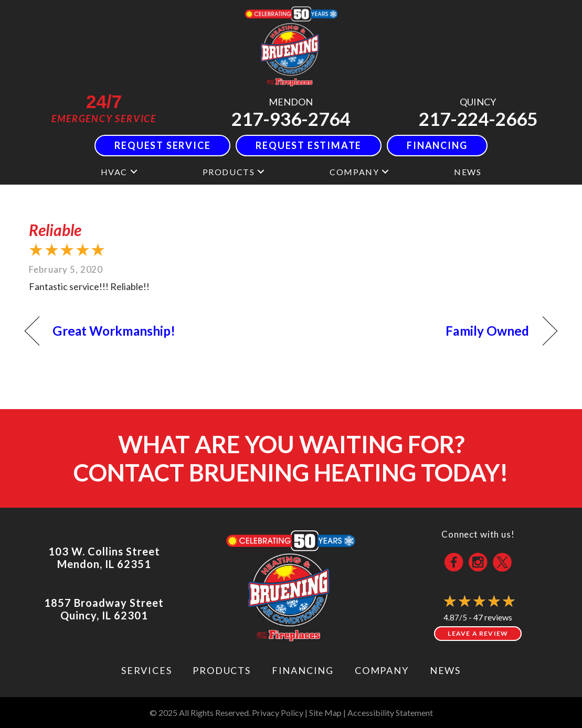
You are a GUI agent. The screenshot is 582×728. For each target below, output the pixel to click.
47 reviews (493, 617)
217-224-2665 (478, 119)
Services (146, 670)
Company (354, 172)
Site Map (325, 713)
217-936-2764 (291, 119)
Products (229, 172)
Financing (303, 670)
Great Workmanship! (114, 331)
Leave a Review (478, 633)
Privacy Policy (278, 713)
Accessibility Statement (390, 713)
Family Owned (487, 331)
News (468, 172)
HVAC (114, 172)
